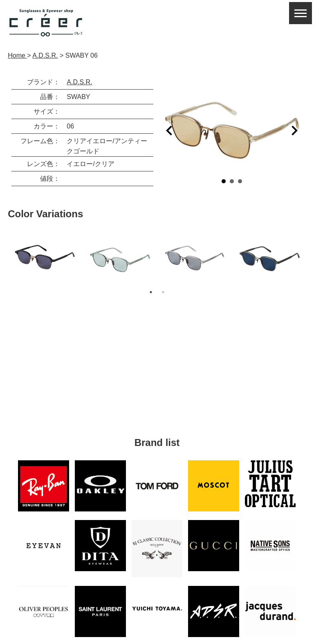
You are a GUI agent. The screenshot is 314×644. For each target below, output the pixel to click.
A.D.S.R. (79, 82)
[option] (45, 257)
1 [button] (151, 292)
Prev (169, 131)
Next (294, 131)
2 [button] (163, 292)
